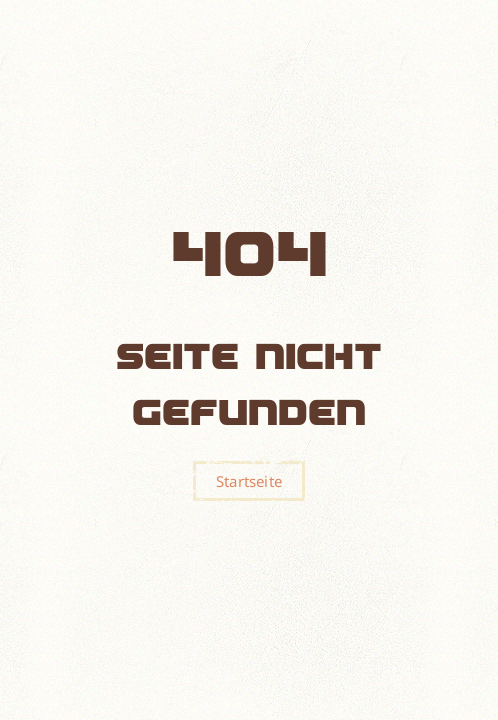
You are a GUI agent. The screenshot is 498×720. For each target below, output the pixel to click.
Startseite (249, 481)
